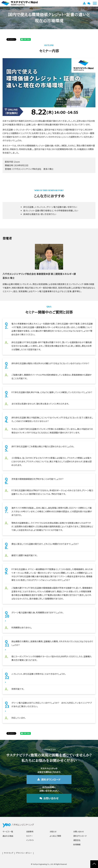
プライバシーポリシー (24, 853)
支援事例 (30, 831)
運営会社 (77, 840)
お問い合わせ (89, 3)
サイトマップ (9, 853)
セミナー (29, 836)
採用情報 (77, 844)
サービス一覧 (8, 831)
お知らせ (53, 831)
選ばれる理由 (8, 836)
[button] (95, 3)
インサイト (30, 840)
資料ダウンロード (85, 3)
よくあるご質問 (55, 836)
